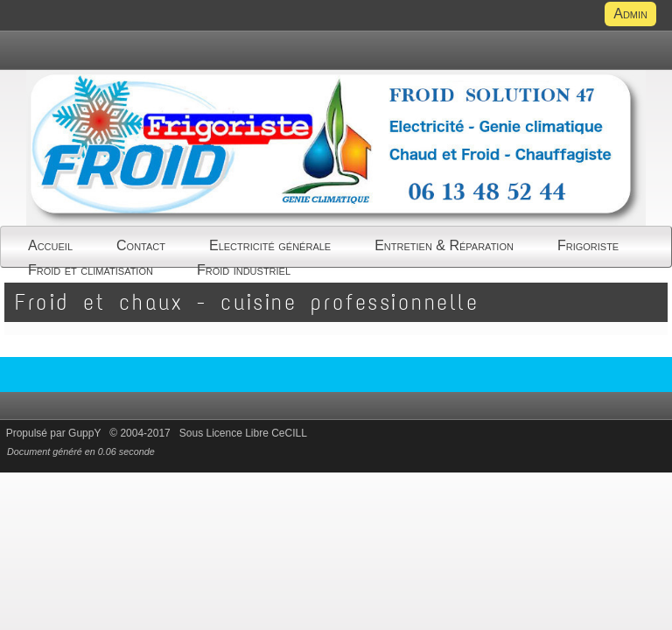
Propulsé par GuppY (55, 433)
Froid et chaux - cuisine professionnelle (247, 302)
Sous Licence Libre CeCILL (245, 433)
